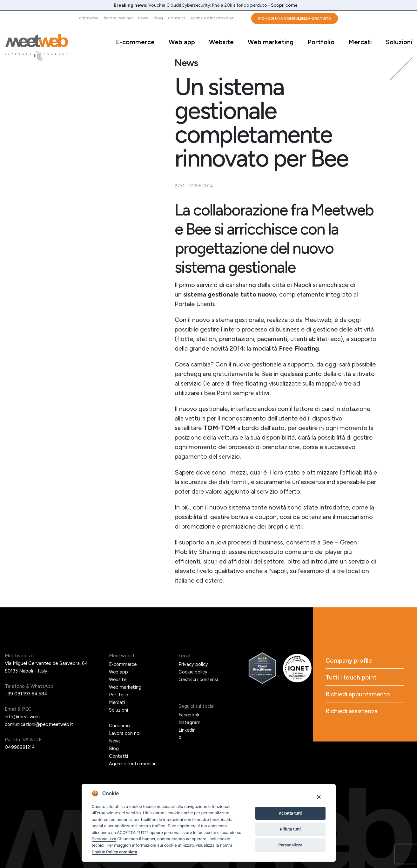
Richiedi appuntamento (359, 695)
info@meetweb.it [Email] (24, 717)
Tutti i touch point (351, 678)
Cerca (243, 18)
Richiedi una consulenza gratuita (295, 18)
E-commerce (135, 42)
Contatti (177, 18)
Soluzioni (399, 42)
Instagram (189, 722)
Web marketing (271, 42)
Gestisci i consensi (198, 680)
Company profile (350, 661)
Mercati (360, 42)
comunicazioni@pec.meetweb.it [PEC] (40, 724)
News (143, 18)
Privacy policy (193, 664)
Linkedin (187, 730)
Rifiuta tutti (290, 829)
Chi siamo (89, 18)
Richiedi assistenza (352, 712)
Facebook (189, 715)
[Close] (319, 797)
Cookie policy (193, 672)
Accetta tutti (290, 813)
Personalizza (104, 839)
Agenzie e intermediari (212, 18)
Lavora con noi (118, 18)
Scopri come (284, 5)
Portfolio (321, 42)
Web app (182, 42)
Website (221, 42)
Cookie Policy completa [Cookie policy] (114, 852)
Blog (158, 18)
